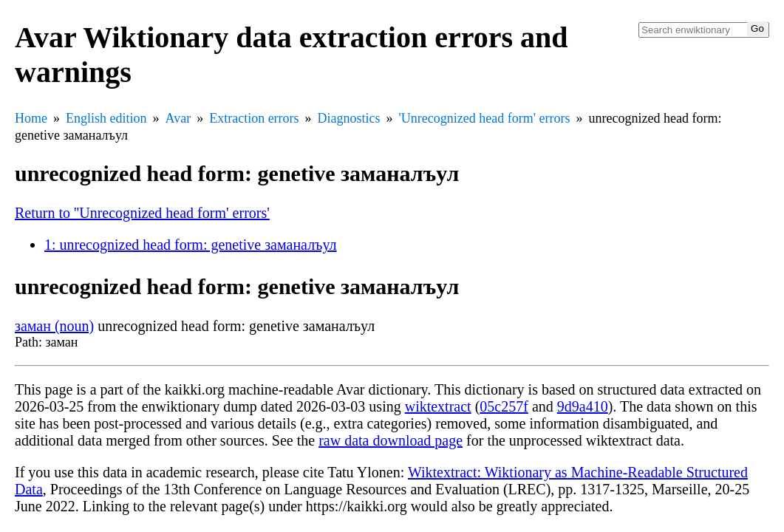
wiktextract (438, 406)
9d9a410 (583, 406)
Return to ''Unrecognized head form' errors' (142, 213)
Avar (178, 118)
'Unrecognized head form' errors (485, 118)
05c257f (504, 406)
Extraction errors (254, 118)
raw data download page (391, 440)
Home (31, 118)
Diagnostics (349, 118)
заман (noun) (54, 326)
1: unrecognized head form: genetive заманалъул (191, 245)
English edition (106, 118)
